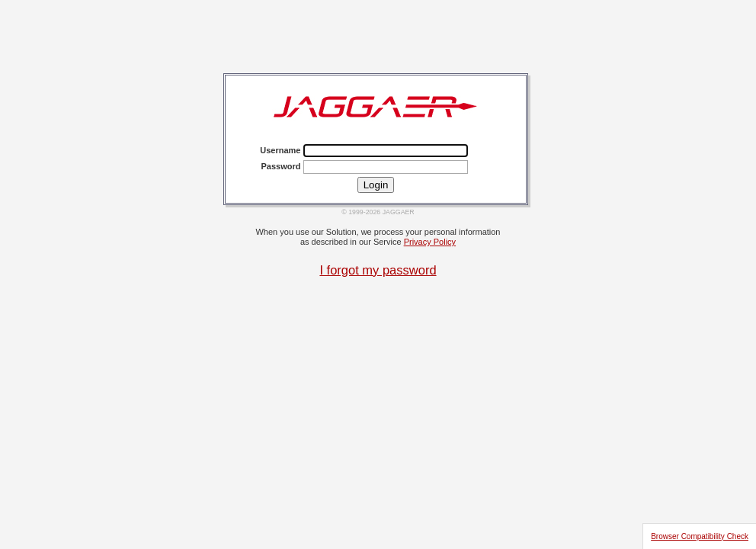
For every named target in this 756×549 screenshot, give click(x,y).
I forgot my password (378, 270)
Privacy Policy (430, 242)
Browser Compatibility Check (700, 536)
